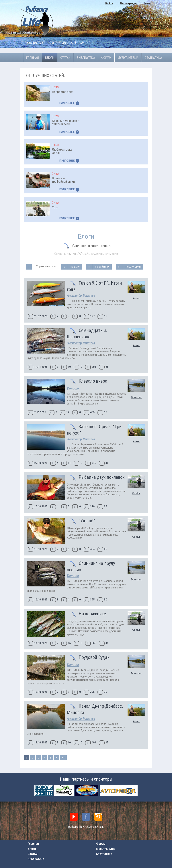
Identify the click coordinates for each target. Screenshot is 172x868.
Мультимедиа (128, 58)
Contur (136, 493)
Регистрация (128, 3)
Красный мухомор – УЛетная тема (66, 122)
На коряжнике (92, 614)
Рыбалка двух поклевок (102, 477)
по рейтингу (102, 267)
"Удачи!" (87, 521)
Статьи (65, 58)
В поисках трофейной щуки (63, 180)
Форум (106, 58)
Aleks (136, 298)
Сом (55, 207)
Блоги (50, 58)
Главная (33, 58)
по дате (75, 267)
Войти (109, 3)
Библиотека (86, 58)
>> (63, 758)
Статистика (153, 58)
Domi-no (136, 397)
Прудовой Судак (94, 657)
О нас (147, 3)
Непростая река (63, 92)
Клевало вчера (93, 381)
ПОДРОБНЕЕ (69, 103)
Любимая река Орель (62, 151)
